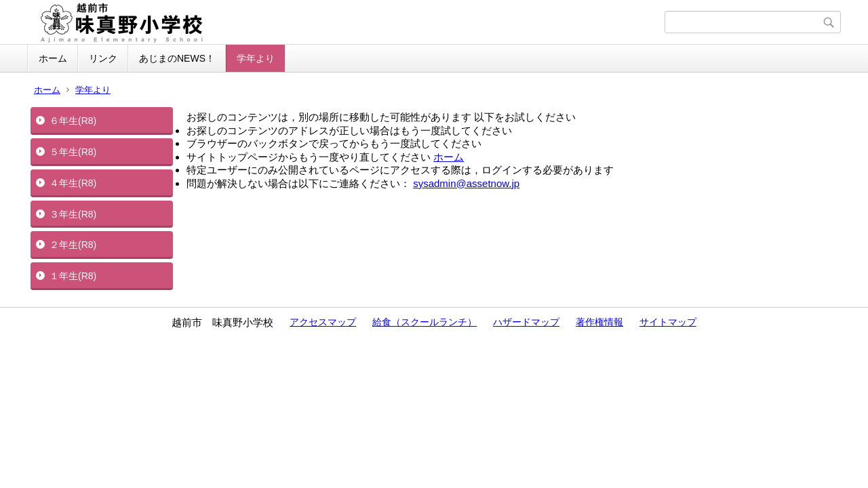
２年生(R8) (73, 245)
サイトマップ (668, 322)
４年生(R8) (73, 183)
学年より (256, 58)
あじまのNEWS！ (177, 58)
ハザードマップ (526, 322)
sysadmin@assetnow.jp (466, 183)
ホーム (53, 58)
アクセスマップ (323, 322)
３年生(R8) (73, 214)
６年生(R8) (73, 121)
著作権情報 (599, 322)
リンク (103, 58)
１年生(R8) (73, 276)
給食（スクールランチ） (425, 322)
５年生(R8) (73, 152)
